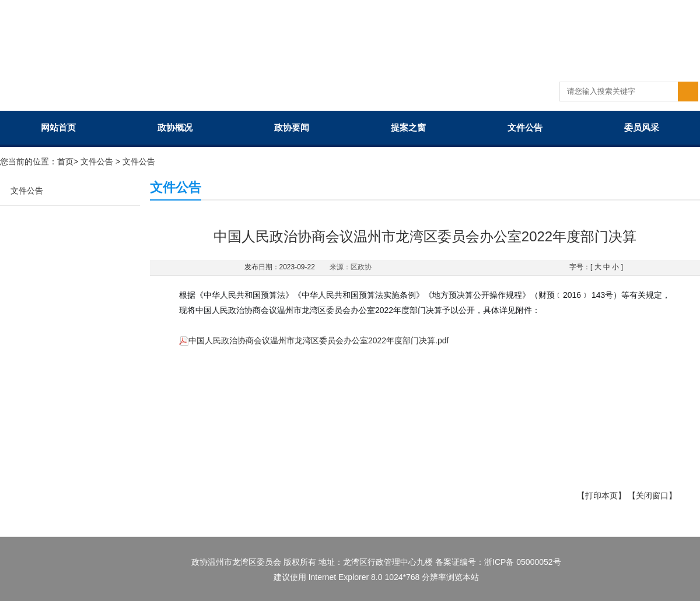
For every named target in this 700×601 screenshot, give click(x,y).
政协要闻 (292, 127)
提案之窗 (408, 127)
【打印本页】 (601, 495)
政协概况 (175, 127)
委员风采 (642, 127)
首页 (65, 161)
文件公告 (525, 127)
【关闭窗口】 (652, 495)
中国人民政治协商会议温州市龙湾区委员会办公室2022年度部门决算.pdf (314, 340)
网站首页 (58, 127)
